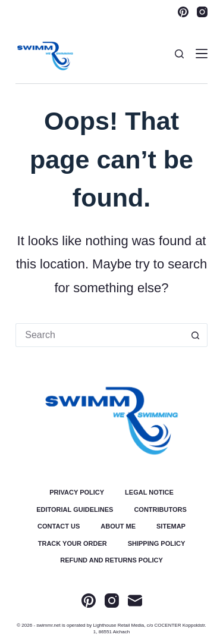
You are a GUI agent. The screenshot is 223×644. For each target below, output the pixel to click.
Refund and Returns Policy (111, 560)
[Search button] (196, 335)
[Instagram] (202, 12)
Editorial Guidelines (75, 510)
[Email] (135, 601)
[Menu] (202, 54)
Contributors (160, 510)
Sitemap (171, 526)
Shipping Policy (157, 544)
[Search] (179, 54)
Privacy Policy (77, 493)
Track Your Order (73, 544)
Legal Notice (149, 493)
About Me (118, 526)
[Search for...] (100, 335)
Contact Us (59, 526)
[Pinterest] (183, 12)
